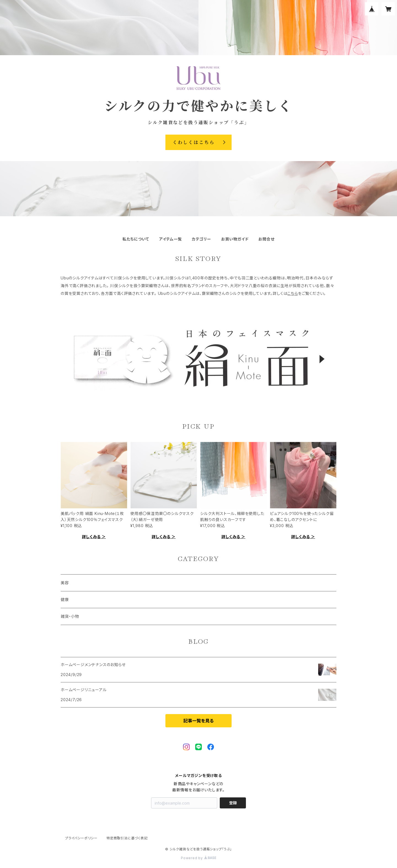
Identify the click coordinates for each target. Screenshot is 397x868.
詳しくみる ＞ (94, 537)
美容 (65, 583)
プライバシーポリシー (81, 838)
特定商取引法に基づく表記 (127, 838)
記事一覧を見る (198, 721)
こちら (293, 293)
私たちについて (136, 239)
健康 (65, 599)
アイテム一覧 (171, 239)
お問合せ (266, 239)
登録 (233, 803)
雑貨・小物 (70, 616)
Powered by (198, 858)
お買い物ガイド (235, 239)
